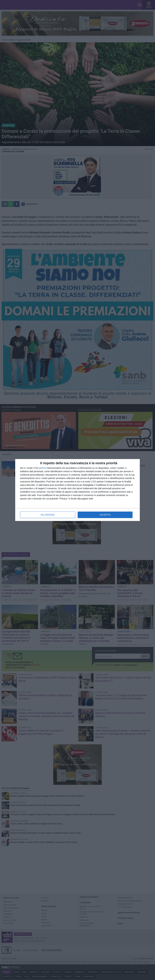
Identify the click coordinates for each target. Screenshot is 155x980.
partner (43, 468)
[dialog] (77, 490)
